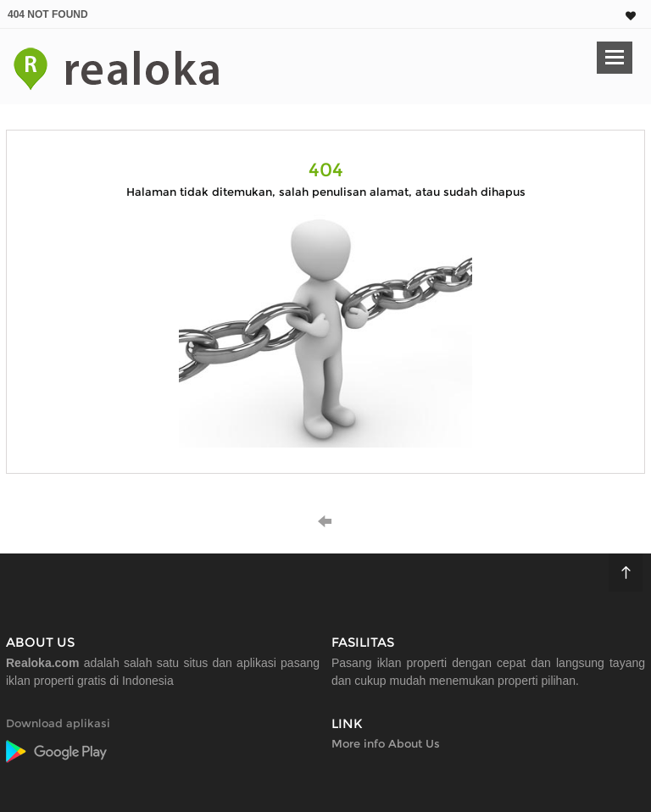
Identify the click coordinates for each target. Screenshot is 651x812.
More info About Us (386, 743)
